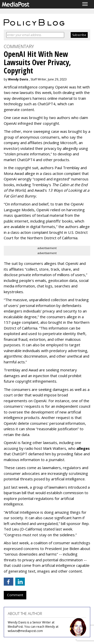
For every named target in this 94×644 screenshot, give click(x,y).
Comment (15, 595)
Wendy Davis (18, 79)
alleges (83, 448)
